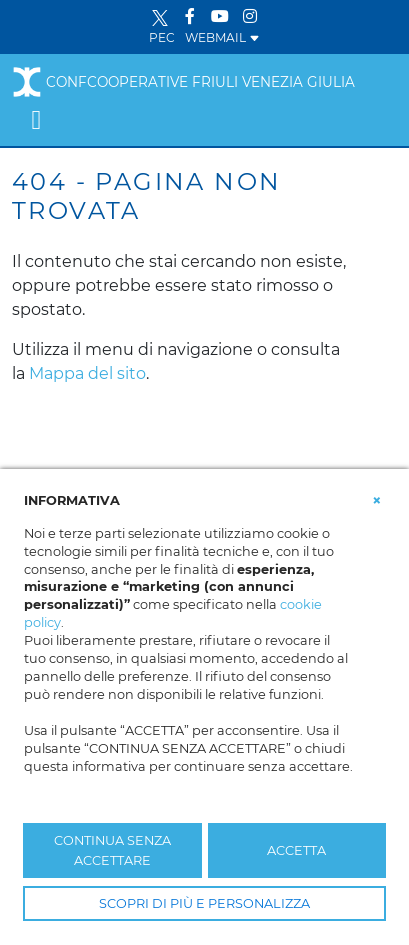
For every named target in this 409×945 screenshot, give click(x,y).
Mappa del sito (87, 373)
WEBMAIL (222, 37)
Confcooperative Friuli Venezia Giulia (183, 82)
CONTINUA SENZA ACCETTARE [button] (112, 850)
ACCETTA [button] (296, 850)
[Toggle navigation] (36, 120)
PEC (162, 37)
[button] (377, 499)
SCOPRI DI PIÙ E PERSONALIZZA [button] (204, 903)
